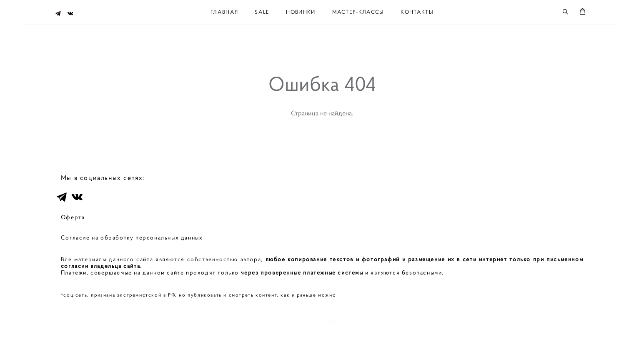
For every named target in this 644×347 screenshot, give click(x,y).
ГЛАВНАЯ (224, 12)
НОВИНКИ (301, 12)
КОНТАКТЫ (417, 12)
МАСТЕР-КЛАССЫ (358, 12)
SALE (262, 12)
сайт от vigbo (322, 328)
